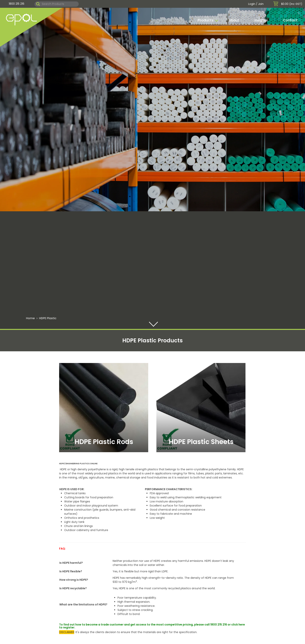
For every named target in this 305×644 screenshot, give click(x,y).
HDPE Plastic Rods (104, 442)
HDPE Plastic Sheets (201, 442)
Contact (290, 20)
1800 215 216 (17, 4)
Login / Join (256, 4)
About (234, 20)
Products (206, 20)
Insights (261, 20)
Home (30, 318)
